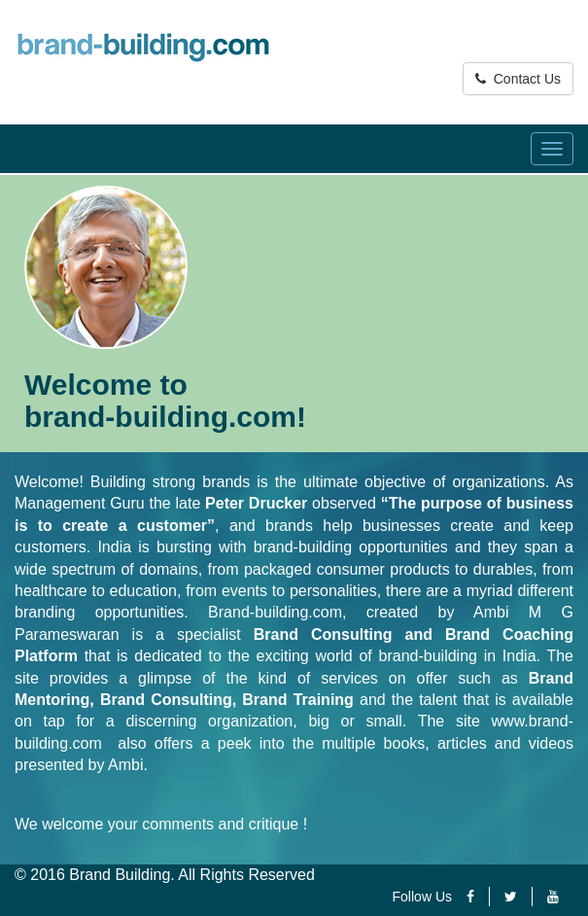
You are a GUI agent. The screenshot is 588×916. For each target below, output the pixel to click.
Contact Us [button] (518, 79)
